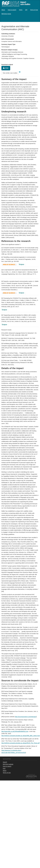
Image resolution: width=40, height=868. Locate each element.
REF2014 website (8, 764)
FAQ (4, 769)
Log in (37, 19)
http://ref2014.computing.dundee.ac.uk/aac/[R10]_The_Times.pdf (20, 743)
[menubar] (20, 12)
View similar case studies (10, 73)
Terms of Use (34, 10)
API (26, 10)
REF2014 (16, 4)
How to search (12, 10)
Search (5, 762)
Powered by (32, 775)
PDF (6, 68)
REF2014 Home (6, 14)
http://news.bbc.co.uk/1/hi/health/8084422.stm (15, 731)
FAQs (21, 10)
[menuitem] (3, 10)
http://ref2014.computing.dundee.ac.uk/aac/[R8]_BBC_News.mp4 (21, 736)
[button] (20, 72)
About (3, 10)
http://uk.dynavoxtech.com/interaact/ (26, 717)
